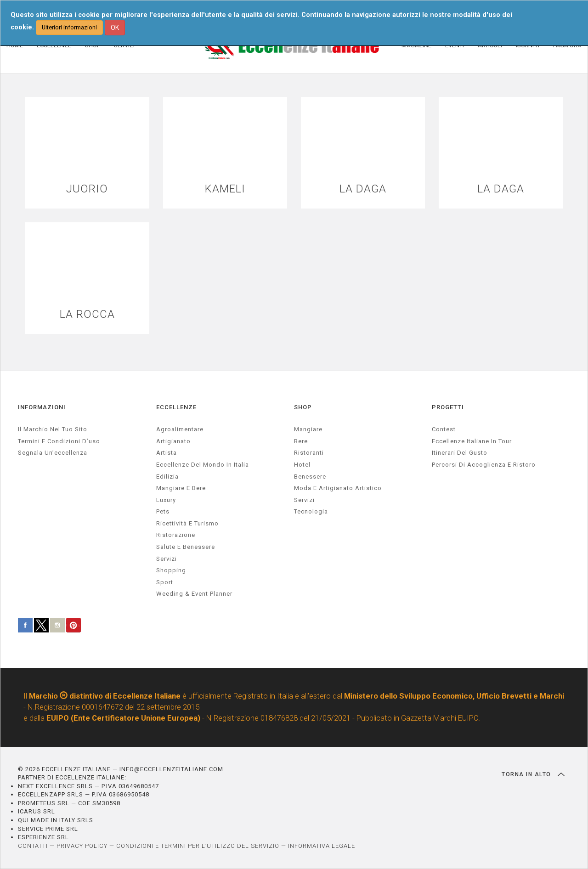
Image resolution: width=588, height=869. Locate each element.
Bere (301, 441)
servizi (167, 559)
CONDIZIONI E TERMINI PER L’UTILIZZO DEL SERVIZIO (198, 846)
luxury (166, 500)
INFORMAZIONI (42, 407)
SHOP (303, 407)
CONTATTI (33, 846)
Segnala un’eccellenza (53, 453)
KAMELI (225, 189)
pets (163, 511)
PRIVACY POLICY (82, 846)
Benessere (310, 477)
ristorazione (176, 535)
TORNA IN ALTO (533, 774)
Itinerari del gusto (460, 453)
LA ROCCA (87, 314)
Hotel (302, 465)
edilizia (167, 477)
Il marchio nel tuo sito (53, 429)
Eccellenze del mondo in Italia (203, 465)
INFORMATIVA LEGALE (322, 846)
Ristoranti (309, 453)
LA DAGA (363, 189)
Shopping (171, 570)
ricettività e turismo (187, 523)
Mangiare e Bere (181, 488)
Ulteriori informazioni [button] (69, 27)
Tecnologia (311, 511)
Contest (444, 429)
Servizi (304, 500)
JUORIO (87, 189)
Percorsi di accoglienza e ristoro (484, 465)
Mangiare (308, 429)
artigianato (173, 441)
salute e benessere (186, 547)
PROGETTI (448, 407)
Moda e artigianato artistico (338, 488)
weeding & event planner (194, 594)
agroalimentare (180, 429)
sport (165, 582)
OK (115, 28)
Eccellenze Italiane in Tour (472, 441)
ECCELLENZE (176, 407)
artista (167, 453)
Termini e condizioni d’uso (59, 441)
